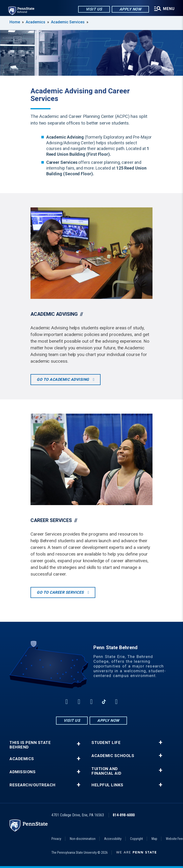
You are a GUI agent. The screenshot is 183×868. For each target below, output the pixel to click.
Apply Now (130, 9)
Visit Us (94, 9)
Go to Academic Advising (63, 379)
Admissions (23, 772)
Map (154, 839)
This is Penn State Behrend (30, 745)
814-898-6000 (124, 815)
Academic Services (68, 22)
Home (15, 22)
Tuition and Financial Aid (107, 771)
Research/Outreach (33, 785)
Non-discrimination (83, 839)
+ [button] (79, 744)
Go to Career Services (61, 592)
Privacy (56, 839)
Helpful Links (107, 785)
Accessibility (113, 839)
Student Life (106, 743)
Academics (36, 22)
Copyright (137, 839)
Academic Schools (113, 756)
